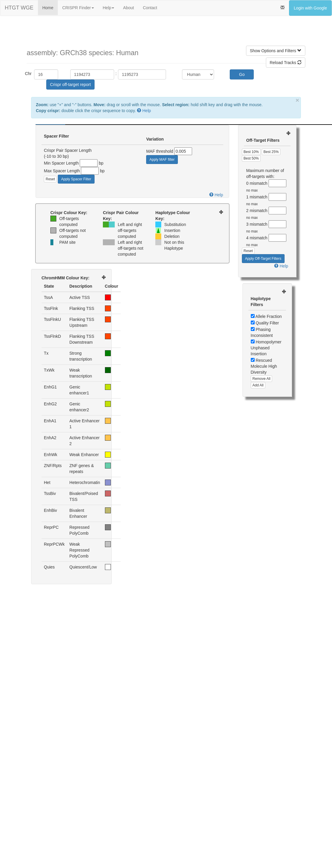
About (129, 8)
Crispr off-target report (70, 85)
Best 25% (271, 152)
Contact (150, 8)
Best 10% (251, 152)
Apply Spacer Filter (76, 179)
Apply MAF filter (162, 160)
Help (109, 8)
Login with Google (310, 8)
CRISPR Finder (78, 8)
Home (48, 8)
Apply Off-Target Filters (263, 259)
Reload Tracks (286, 63)
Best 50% (251, 158)
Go (242, 74)
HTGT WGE (19, 8)
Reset (50, 179)
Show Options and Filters (276, 51)
